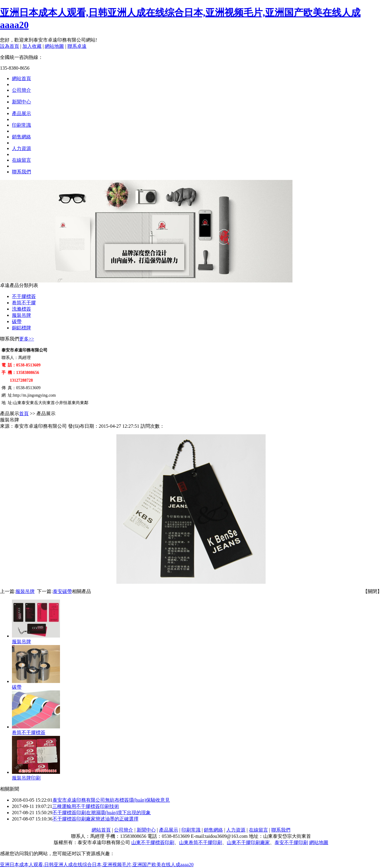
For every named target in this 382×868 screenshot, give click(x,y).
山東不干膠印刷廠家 (248, 842)
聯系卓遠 (77, 46)
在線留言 (21, 160)
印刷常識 (21, 125)
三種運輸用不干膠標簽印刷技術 (86, 806)
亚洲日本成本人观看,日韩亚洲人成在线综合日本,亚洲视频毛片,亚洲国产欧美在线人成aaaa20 (97, 865)
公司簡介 (21, 90)
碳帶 (17, 321)
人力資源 (21, 148)
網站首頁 (21, 78)
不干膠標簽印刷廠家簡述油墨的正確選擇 (95, 819)
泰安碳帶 (62, 591)
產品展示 (21, 113)
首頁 (24, 414)
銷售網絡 (21, 137)
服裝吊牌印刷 (26, 778)
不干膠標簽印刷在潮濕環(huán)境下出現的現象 (102, 813)
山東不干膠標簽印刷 (153, 842)
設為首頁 (10, 46)
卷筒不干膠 (24, 303)
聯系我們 (21, 172)
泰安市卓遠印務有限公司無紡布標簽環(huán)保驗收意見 (111, 800)
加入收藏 (32, 46)
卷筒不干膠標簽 (29, 732)
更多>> (27, 339)
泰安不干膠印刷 (291, 842)
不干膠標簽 (24, 296)
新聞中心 (21, 102)
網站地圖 (54, 46)
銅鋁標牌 (21, 328)
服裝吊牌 (21, 315)
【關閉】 (372, 591)
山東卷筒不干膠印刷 (201, 842)
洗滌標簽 (21, 309)
